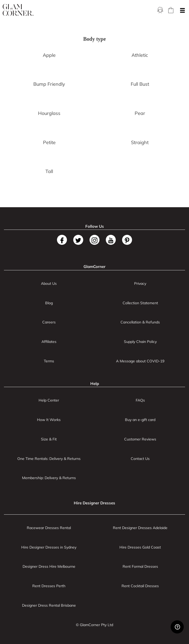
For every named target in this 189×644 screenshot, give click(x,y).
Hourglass (49, 113)
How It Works (49, 420)
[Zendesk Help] (177, 627)
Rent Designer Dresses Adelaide (140, 528)
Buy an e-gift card (140, 420)
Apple (49, 55)
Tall (49, 171)
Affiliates (49, 342)
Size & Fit (49, 439)
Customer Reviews (140, 439)
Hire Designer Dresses (94, 503)
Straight (140, 142)
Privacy (140, 283)
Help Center (49, 400)
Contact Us (140, 459)
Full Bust (140, 84)
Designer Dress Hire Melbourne (49, 566)
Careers (49, 322)
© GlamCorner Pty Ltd (94, 625)
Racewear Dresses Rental (49, 528)
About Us (49, 283)
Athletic (140, 55)
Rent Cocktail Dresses (140, 586)
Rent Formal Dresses (140, 566)
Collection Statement (140, 303)
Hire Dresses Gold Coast (140, 547)
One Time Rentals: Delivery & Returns (49, 459)
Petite (49, 142)
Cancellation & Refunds (140, 322)
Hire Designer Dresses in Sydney (49, 547)
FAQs (140, 400)
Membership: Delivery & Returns (49, 478)
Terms (49, 361)
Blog (49, 303)
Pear (140, 113)
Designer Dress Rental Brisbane (49, 605)
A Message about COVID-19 (140, 361)
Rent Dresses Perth (49, 586)
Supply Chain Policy (140, 342)
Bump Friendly (49, 84)
